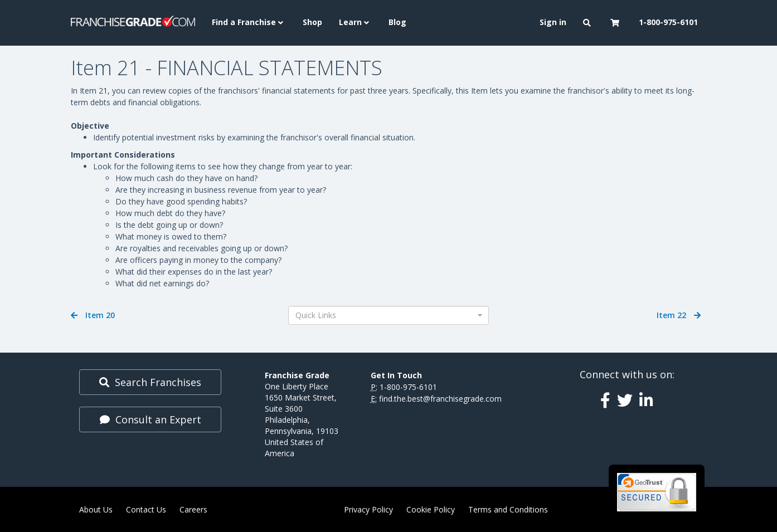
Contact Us (146, 509)
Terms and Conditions (508, 509)
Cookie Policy (431, 509)
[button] (588, 23)
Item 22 (679, 315)
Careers (193, 509)
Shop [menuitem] (312, 22)
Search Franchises (150, 382)
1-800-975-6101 (408, 387)
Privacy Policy (368, 509)
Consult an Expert (150, 419)
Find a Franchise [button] (249, 22)
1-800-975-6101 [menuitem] (668, 22)
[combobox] (388, 315)
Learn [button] (355, 22)
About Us (96, 509)
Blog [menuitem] (397, 22)
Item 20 (93, 315)
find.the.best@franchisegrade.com (440, 399)
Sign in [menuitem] (553, 22)
